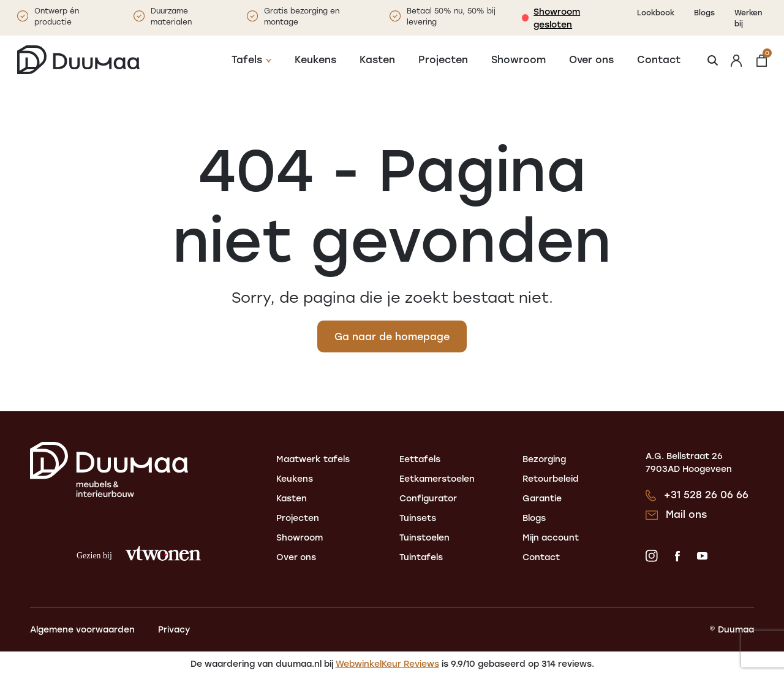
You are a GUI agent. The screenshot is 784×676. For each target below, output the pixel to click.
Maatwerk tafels (313, 459)
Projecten (443, 59)
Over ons (591, 59)
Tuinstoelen (424, 537)
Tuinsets (418, 518)
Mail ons (686, 514)
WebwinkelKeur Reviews (387, 663)
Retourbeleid (551, 478)
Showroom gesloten (557, 18)
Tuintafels (421, 557)
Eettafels (420, 459)
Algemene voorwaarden (82, 629)
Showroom (518, 59)
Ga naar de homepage (392, 336)
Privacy (174, 629)
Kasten (377, 59)
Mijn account (551, 537)
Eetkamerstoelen (437, 478)
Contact (659, 59)
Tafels (247, 59)
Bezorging (544, 459)
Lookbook (656, 12)
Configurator (428, 498)
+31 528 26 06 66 (706, 494)
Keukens (315, 59)
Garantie (542, 498)
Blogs (704, 12)
